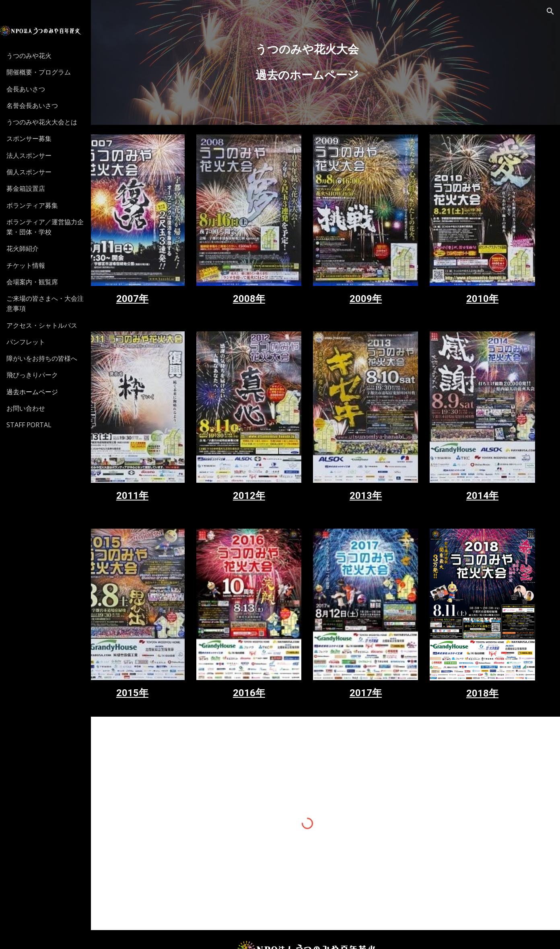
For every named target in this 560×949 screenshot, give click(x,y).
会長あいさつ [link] (35, 89)
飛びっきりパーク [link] (42, 375)
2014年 (488, 466)
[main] (330, 62)
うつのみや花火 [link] (39, 56)
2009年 (383, 284)
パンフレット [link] (35, 342)
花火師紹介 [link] (32, 248)
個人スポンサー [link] (39, 172)
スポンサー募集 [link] (39, 139)
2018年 (488, 649)
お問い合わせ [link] (35, 408)
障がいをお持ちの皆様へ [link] (51, 358)
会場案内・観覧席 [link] (42, 282)
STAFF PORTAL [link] (39, 425)
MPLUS (414, 933)
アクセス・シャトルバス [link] (51, 325)
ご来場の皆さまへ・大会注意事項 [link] (55, 303)
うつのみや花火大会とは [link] (51, 122)
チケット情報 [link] (35, 265)
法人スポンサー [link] (39, 155)
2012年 (278, 466)
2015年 (173, 648)
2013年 (383, 466)
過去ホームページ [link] (42, 392)
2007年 (173, 284)
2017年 (383, 648)
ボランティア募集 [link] (42, 205)
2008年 (278, 284)
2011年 (173, 466)
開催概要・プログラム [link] (48, 72)
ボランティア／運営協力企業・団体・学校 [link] (55, 227)
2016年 (278, 648)
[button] (550, 11)
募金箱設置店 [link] (35, 188)
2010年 (488, 284)
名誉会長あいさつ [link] (42, 105)
